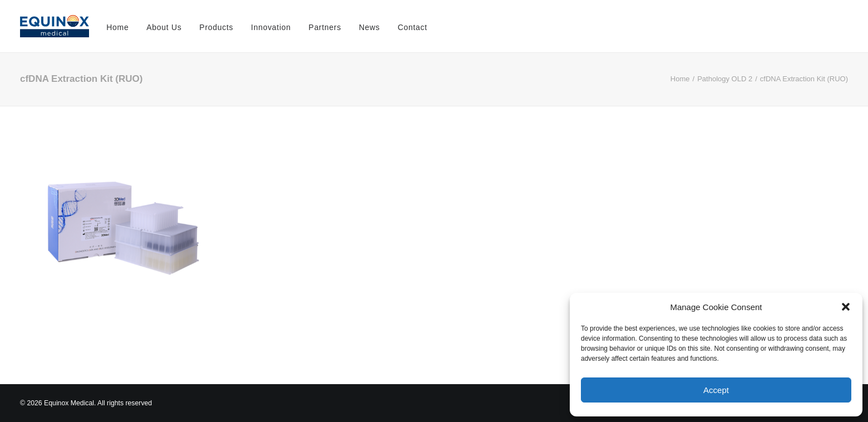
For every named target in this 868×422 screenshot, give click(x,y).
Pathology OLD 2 (725, 79)
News (369, 27)
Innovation (271, 27)
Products (216, 27)
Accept (716, 390)
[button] (846, 307)
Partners (325, 27)
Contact (413, 27)
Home (117, 27)
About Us (164, 27)
